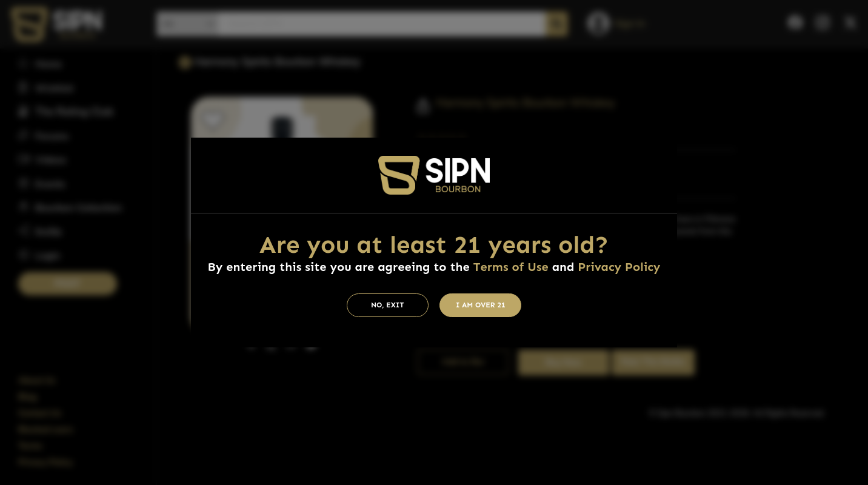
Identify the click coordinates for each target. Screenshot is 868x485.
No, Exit (388, 305)
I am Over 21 (481, 305)
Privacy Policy (619, 267)
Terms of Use (510, 267)
